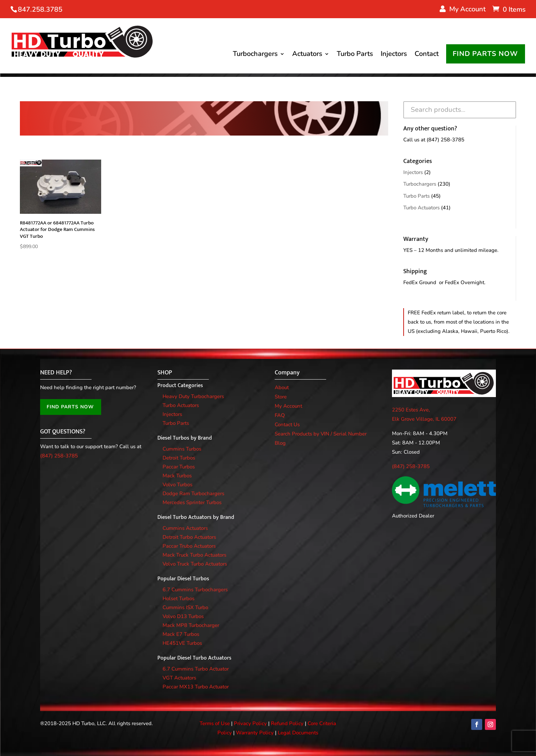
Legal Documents (298, 733)
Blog (280, 443)
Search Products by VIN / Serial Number (321, 434)
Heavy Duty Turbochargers (193, 396)
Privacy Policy (250, 723)
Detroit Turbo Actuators (189, 537)
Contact (427, 55)
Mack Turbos (177, 476)
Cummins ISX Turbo (185, 607)
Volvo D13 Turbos (183, 616)
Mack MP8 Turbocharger (191, 625)
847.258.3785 (40, 9)
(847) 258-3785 (445, 140)
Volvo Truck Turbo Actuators (195, 564)
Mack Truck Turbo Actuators (194, 555)
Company (287, 373)
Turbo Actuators (421, 208)
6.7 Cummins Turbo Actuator (196, 669)
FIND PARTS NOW (485, 54)
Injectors (394, 55)
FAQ (280, 415)
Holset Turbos (178, 598)
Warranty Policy (255, 733)
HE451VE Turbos (182, 643)
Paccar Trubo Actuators (189, 546)
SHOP (165, 373)
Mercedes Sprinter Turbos (192, 502)
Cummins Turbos (182, 449)
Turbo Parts (355, 55)
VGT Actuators (179, 678)
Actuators (307, 55)
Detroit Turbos (179, 458)
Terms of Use (215, 723)
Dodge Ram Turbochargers (193, 493)
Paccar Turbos (179, 467)
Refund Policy (287, 723)
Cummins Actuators (185, 528)
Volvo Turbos (177, 485)
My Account (288, 406)
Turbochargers (255, 55)
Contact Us (287, 424)
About (282, 387)
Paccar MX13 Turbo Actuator (196, 687)
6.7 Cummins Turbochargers (195, 590)
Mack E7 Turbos (181, 634)
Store (281, 397)
